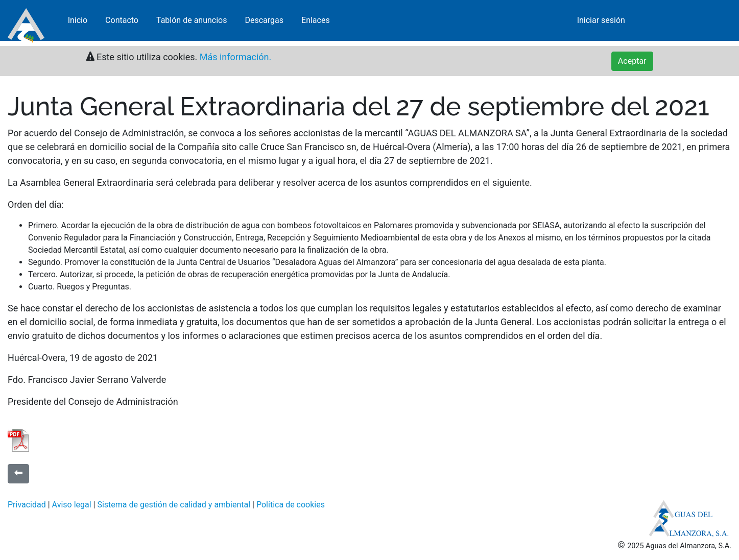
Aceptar (632, 61)
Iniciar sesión (601, 23)
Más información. (234, 57)
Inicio (78, 23)
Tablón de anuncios (192, 23)
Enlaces (316, 23)
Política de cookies (291, 505)
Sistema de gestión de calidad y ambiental (174, 505)
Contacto (122, 23)
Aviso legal (72, 505)
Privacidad (27, 505)
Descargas (264, 23)
